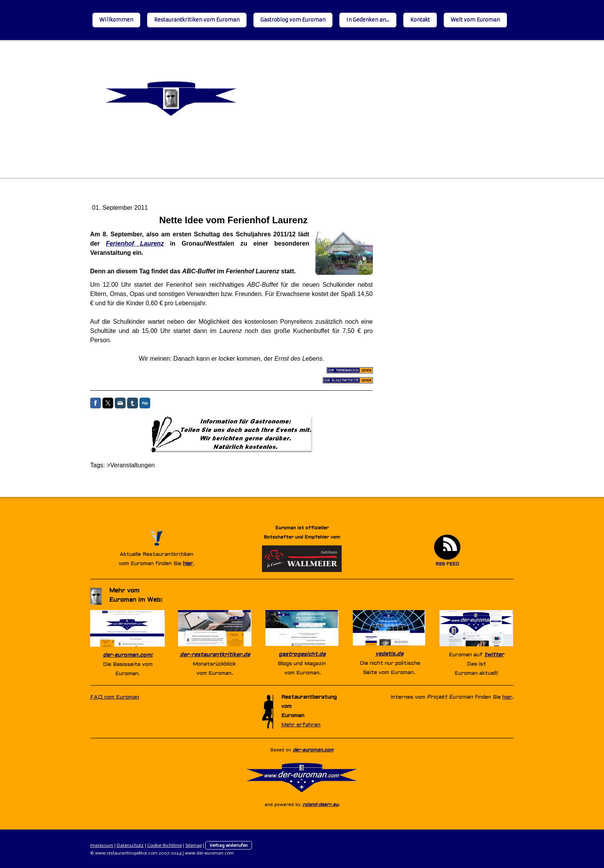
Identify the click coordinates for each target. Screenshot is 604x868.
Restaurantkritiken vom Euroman (197, 20)
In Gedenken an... (368, 20)
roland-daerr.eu (320, 805)
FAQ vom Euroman (115, 697)
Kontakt (420, 20)
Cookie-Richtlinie (164, 845)
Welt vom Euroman (475, 20)
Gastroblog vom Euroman (293, 20)
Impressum (102, 845)
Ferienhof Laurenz (135, 243)
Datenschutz (130, 845)
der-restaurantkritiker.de (215, 655)
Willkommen (116, 20)
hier (188, 564)
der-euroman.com (313, 750)
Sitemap (194, 845)
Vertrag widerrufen (229, 845)
